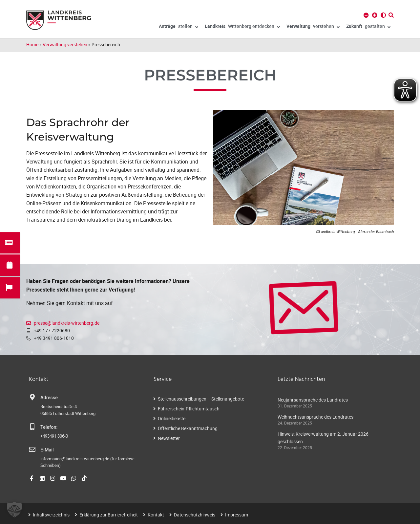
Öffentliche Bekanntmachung (188, 428)
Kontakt (156, 515)
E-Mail (47, 450)
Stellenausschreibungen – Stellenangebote (201, 399)
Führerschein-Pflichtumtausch (189, 409)
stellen (178, 27)
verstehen (313, 27)
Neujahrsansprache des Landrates (313, 400)
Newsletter (169, 438)
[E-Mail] (32, 449)
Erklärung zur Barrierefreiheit (109, 515)
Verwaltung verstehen (65, 44)
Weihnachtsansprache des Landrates (315, 417)
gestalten (368, 27)
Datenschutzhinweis (195, 515)
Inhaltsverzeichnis (51, 515)
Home (32, 44)
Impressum (237, 515)
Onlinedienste (172, 418)
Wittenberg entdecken (242, 27)
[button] (14, 510)
